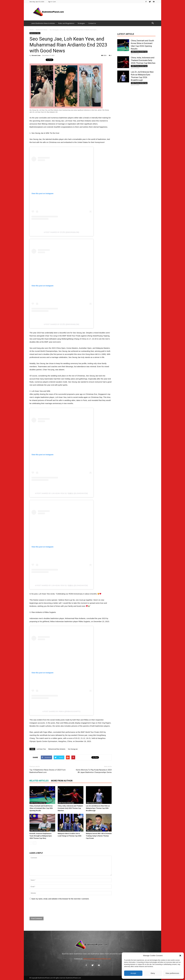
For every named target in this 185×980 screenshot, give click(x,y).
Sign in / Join (52, 2)
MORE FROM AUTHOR (62, 781)
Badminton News (35, 33)
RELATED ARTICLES (39, 781)
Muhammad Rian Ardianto (57, 749)
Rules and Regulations (66, 23)
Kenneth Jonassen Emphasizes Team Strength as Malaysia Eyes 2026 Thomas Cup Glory (41, 836)
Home (32, 30)
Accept (133, 973)
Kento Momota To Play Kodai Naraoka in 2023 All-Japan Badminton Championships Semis (94, 771)
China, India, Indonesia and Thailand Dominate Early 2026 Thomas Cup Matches (70, 808)
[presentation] (47, 908)
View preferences (172, 973)
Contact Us (92, 23)
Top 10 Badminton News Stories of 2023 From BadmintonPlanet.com (48, 771)
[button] (180, 956)
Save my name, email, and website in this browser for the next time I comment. (60, 899)
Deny (153, 973)
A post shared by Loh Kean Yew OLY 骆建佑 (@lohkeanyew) (61, 493)
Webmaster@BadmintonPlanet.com (97, 959)
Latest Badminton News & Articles (43, 23)
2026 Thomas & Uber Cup (38, 803)
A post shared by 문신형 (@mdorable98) (61, 232)
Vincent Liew (36, 55)
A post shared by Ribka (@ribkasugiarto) (61, 711)
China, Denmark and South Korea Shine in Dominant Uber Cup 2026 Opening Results (41, 808)
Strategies (81, 23)
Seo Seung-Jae (73, 749)
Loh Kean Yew (41, 749)
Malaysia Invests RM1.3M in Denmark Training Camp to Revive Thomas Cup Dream (99, 836)
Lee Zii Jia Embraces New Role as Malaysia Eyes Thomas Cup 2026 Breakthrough (98, 808)
